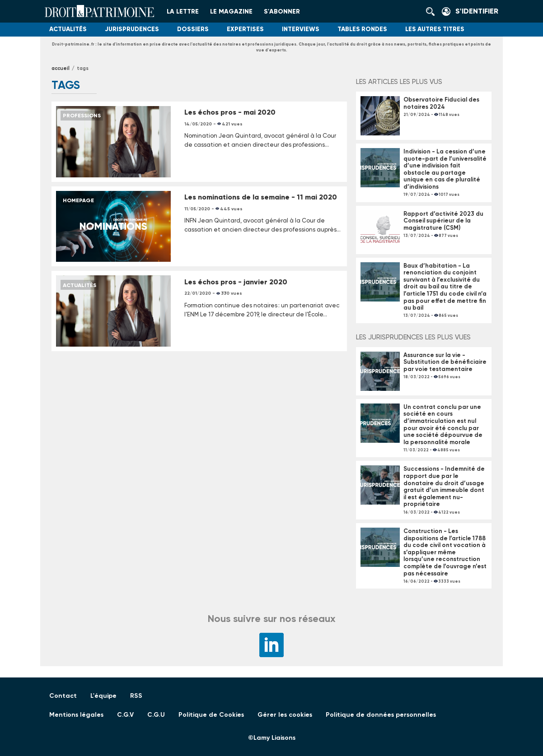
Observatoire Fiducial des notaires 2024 (441, 103)
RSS (136, 696)
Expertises (245, 29)
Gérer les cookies (285, 715)
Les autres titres (435, 29)
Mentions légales (76, 715)
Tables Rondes (362, 29)
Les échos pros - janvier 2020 (236, 282)
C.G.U (156, 715)
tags (83, 68)
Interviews (301, 29)
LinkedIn (271, 645)
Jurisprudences (132, 29)
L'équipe (103, 696)
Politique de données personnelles (381, 715)
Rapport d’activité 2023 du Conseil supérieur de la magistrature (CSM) (443, 221)
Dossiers (193, 29)
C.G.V (125, 715)
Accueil (61, 68)
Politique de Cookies (211, 715)
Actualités (68, 29)
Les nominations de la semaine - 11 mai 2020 (261, 197)
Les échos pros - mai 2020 (230, 112)
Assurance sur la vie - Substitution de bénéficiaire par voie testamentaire (445, 362)
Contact (63, 696)
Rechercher (433, 11)
